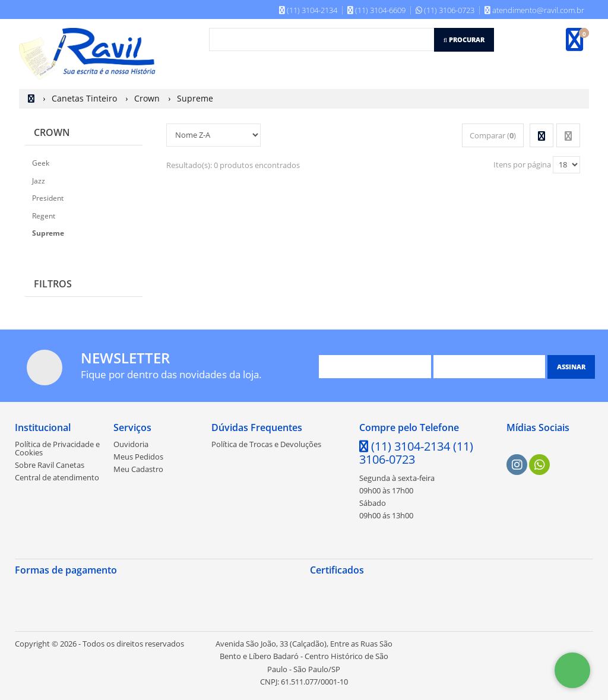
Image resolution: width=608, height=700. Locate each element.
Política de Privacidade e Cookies (57, 448)
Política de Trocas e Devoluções (266, 444)
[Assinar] (571, 367)
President (48, 198)
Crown (52, 132)
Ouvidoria (131, 444)
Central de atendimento (57, 477)
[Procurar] (464, 40)
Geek (41, 163)
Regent (44, 216)
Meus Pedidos (138, 457)
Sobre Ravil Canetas (50, 465)
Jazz (39, 181)
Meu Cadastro (138, 469)
